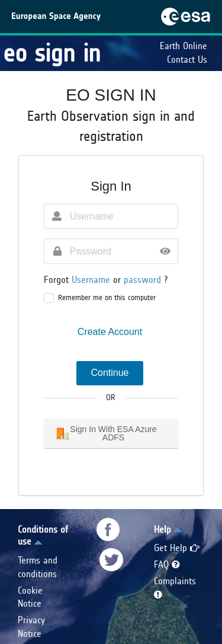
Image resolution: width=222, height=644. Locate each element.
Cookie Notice (30, 597)
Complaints (175, 587)
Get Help (177, 548)
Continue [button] (110, 373)
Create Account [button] (110, 332)
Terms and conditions (38, 567)
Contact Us (187, 59)
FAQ (167, 564)
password (144, 280)
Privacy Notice (31, 627)
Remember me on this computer (107, 298)
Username (92, 280)
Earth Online (184, 46)
